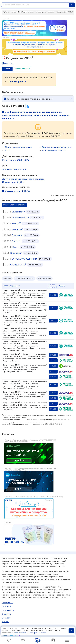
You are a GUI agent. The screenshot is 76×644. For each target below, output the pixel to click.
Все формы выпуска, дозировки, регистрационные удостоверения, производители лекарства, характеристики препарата (36, 115)
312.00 (53, 360)
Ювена (15, 247)
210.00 (53, 295)
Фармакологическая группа (57, 147)
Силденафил (18, 212)
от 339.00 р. (35, 265)
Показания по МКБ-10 (54, 151)
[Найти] (72, 5)
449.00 (53, 366)
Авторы (6, 622)
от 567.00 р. (31, 253)
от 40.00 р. (45, 259)
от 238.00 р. (28, 247)
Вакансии (7, 618)
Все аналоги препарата (14, 205)
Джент (16, 241)
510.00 (53, 333)
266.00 (53, 321)
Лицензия (7, 614)
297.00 (53, 398)
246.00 (53, 393)
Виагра (16, 224)
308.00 (53, 355)
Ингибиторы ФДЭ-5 (13, 182)
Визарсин (16, 253)
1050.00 (53, 385)
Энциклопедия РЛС (13, 12)
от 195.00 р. (32, 235)
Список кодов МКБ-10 (16, 191)
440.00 (53, 404)
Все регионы (44, 278)
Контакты (7, 607)
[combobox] (35, 5)
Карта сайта (8, 610)
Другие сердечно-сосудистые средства (39, 12)
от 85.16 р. (37, 218)
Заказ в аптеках (22, 69)
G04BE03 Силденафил (14, 170)
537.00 (53, 372)
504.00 (53, 409)
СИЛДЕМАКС (18, 265)
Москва (7, 278)
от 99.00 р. (31, 229)
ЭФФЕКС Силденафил (24, 259)
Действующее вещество (18, 147)
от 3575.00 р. (30, 224)
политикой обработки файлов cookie (31, 633)
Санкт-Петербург (24, 278)
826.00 (53, 346)
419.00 (53, 308)
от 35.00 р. (33, 212)
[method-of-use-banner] (35, 28)
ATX (7, 151)
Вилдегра (18, 229)
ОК (71, 631)
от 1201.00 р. (30, 241)
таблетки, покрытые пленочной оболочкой (30, 99)
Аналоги (7, 69)
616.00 (53, 377)
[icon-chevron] (71, 99)
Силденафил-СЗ (20, 218)
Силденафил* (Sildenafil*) (15, 160)
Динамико (17, 235)
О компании (8, 603)
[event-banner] (29, 509)
